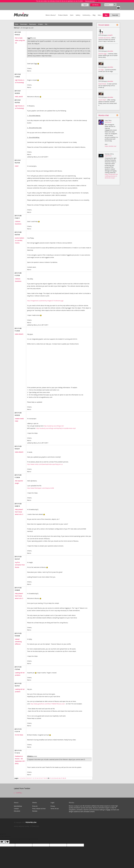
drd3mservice (108, 122)
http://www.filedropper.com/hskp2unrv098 (41, 488)
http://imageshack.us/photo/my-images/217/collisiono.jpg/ (45, 301)
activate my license (105, 38)
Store (72, 15)
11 (32, 778)
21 (50, 778)
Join (95, 5)
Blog (94, 15)
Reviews (35, 811)
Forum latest (104, 25)
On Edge (101, 70)
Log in (85, 5)
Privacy (53, 806)
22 (52, 778)
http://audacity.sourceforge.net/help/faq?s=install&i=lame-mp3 (56, 428)
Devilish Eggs (103, 54)
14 (37, 778)
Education (17, 811)
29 (65, 778)
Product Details (63, 15)
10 (30, 778)
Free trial (115, 15)
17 (43, 778)
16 (41, 778)
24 (56, 778)
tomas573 (110, 35)
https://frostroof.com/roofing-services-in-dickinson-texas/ (111, 176)
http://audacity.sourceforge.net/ (54, 426)
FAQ (46, 24)
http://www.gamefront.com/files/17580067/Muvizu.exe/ (48, 704)
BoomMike (110, 51)
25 (58, 778)
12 (33, 778)
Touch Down (103, 100)
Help (99, 15)
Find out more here (90, 1)
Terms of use (55, 809)
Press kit (35, 806)
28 (63, 778)
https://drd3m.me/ (111, 146)
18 (45, 778)
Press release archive (39, 809)
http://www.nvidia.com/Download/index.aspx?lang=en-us (45, 464)
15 (39, 778)
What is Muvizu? (51, 15)
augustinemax (108, 156)
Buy (106, 15)
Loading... (18, 793)
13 (35, 778)
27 (61, 778)
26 (60, 778)
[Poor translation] (7, 842)
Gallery (78, 15)
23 (54, 778)
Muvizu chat (104, 115)
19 (47, 778)
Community (86, 15)
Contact (16, 809)
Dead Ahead (102, 84)
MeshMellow (18, 806)
